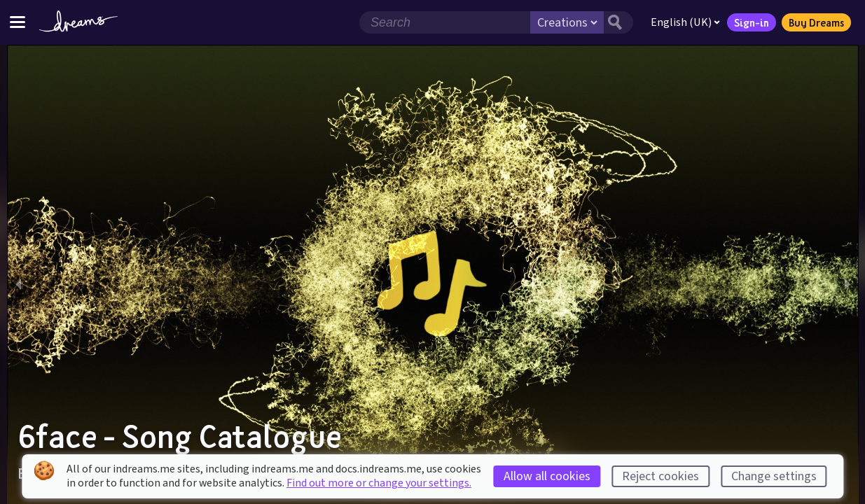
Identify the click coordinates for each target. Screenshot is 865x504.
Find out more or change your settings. (379, 483)
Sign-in (751, 22)
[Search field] (444, 22)
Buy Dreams (816, 22)
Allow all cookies (547, 476)
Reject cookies (660, 476)
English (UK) (685, 22)
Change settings (774, 476)
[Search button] (618, 22)
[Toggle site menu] (18, 22)
